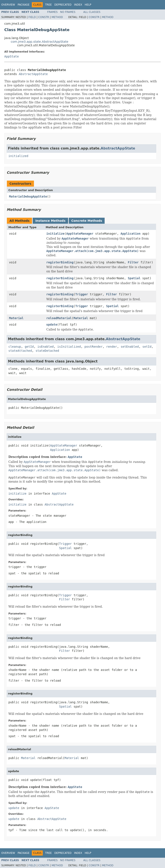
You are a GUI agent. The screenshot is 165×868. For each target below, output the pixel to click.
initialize (55, 234)
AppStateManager (80, 234)
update (52, 325)
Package (24, 5)
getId (29, 347)
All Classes (92, 12)
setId (147, 347)
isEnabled (46, 347)
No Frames (68, 12)
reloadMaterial (59, 318)
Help (88, 5)
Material (16, 318)
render (112, 347)
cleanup (15, 347)
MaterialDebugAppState (28, 196)
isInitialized (69, 347)
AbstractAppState (33, 74)
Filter (133, 262)
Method (57, 17)
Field (32, 17)
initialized (18, 156)
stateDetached (47, 351)
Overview (8, 5)
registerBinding (60, 262)
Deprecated (63, 5)
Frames (53, 12)
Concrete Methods (87, 221)
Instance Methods (50, 221)
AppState (11, 56)
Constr (44, 17)
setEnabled (130, 347)
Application (131, 234)
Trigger (82, 294)
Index (78, 5)
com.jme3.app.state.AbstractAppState (40, 42)
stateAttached (20, 351)
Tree (48, 5)
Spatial (134, 278)
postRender (93, 347)
